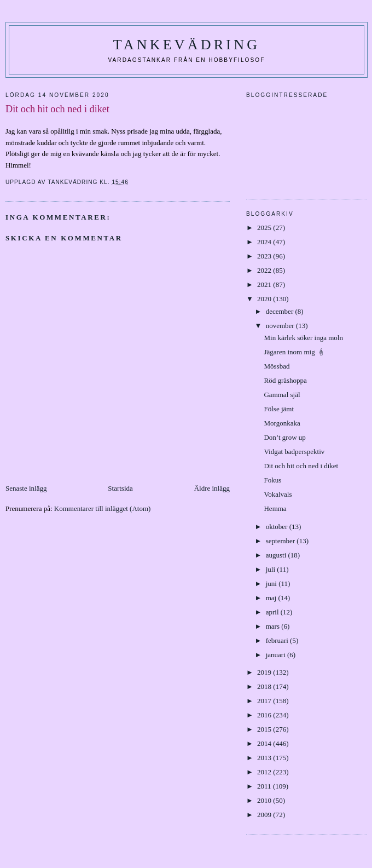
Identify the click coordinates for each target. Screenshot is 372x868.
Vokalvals (278, 494)
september (281, 541)
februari (278, 640)
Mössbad (277, 366)
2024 (265, 242)
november (281, 326)
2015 (265, 729)
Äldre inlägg (212, 488)
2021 (265, 284)
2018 (265, 686)
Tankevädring (187, 45)
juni (272, 584)
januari (277, 655)
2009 (265, 815)
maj (272, 598)
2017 (265, 701)
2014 (265, 743)
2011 (265, 786)
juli (272, 569)
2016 (265, 715)
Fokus (272, 480)
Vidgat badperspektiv (294, 452)
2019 (265, 672)
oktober (278, 527)
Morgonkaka (282, 423)
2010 (265, 800)
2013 (265, 758)
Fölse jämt (279, 409)
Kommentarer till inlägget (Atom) (103, 508)
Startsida (120, 488)
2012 (265, 772)
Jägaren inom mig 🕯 (295, 352)
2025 (265, 228)
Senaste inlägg (26, 488)
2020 (265, 299)
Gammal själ (283, 395)
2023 (265, 256)
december (281, 311)
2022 (265, 270)
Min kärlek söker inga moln (304, 338)
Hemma (275, 508)
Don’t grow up (284, 437)
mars (274, 626)
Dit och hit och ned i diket (301, 466)
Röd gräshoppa (285, 380)
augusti (277, 555)
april (273, 612)
